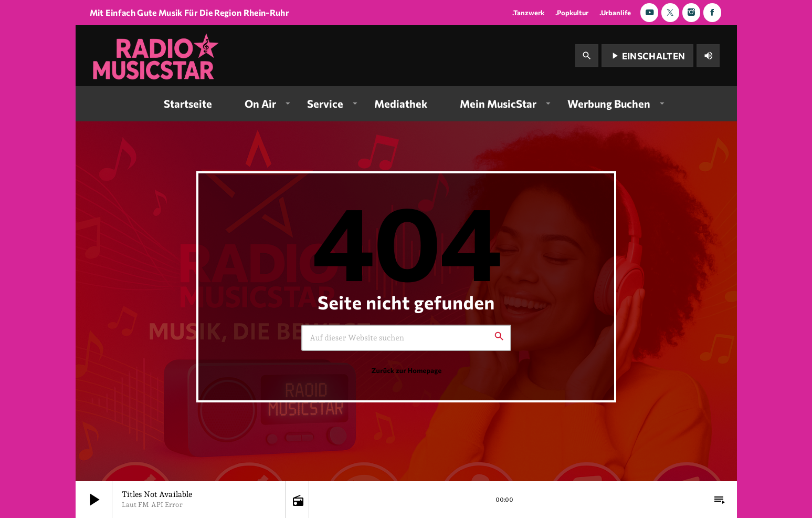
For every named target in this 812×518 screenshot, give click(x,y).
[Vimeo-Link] (157, 56)
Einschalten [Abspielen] (647, 56)
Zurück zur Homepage (406, 370)
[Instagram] (691, 12)
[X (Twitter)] (670, 12)
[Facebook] (712, 12)
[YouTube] (649, 12)
